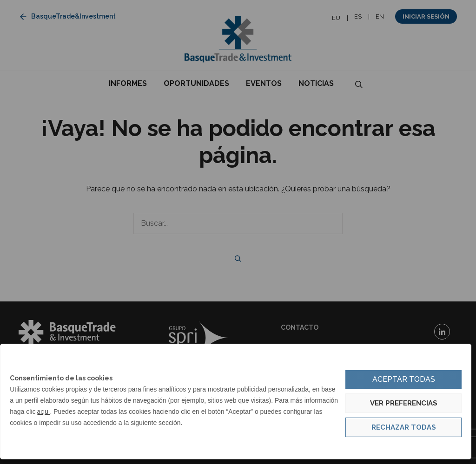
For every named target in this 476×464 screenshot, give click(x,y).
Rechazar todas (404, 427)
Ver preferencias (404, 403)
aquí (43, 412)
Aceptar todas (404, 379)
